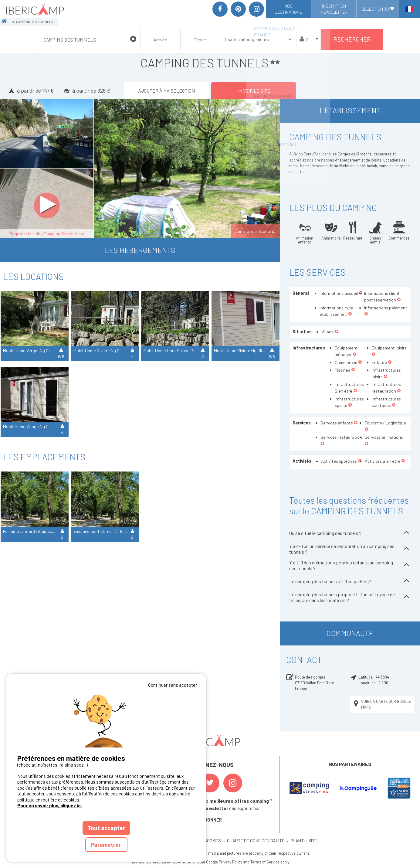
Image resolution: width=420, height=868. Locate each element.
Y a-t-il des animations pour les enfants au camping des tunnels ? (350, 565)
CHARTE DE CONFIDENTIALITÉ (256, 841)
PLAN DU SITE (304, 841)
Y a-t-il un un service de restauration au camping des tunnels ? (350, 549)
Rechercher (352, 39)
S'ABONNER (210, 820)
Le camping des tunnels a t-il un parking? (350, 581)
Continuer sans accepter (173, 685)
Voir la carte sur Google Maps (382, 704)
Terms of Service (265, 862)
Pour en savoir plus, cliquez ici (49, 805)
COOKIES (213, 841)
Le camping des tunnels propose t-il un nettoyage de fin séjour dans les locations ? (350, 597)
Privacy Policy (230, 862)
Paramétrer (106, 844)
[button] (399, 300)
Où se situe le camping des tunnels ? (350, 533)
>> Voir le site (254, 90)
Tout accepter (106, 828)
